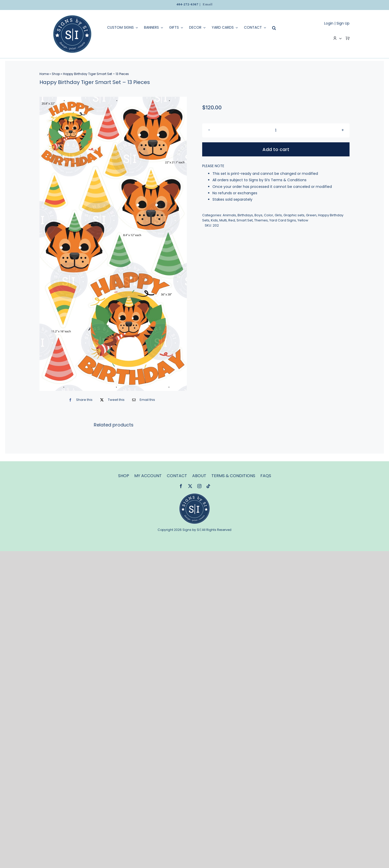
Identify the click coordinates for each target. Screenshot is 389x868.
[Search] (273, 28)
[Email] (142, 400)
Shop (56, 74)
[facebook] (181, 486)
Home (44, 74)
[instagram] (199, 486)
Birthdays (245, 215)
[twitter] (190, 486)
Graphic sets (294, 215)
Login (329, 23)
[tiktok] (208, 486)
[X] (111, 400)
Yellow (303, 220)
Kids (214, 220)
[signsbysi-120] (194, 495)
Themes (261, 220)
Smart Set (245, 220)
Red (232, 220)
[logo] (72, 17)
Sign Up (343, 23)
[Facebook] (79, 400)
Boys (258, 215)
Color (269, 215)
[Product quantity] (276, 130)
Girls (278, 215)
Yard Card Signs (283, 220)
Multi (223, 220)
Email (208, 4)
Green (311, 215)
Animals (229, 215)
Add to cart (276, 149)
